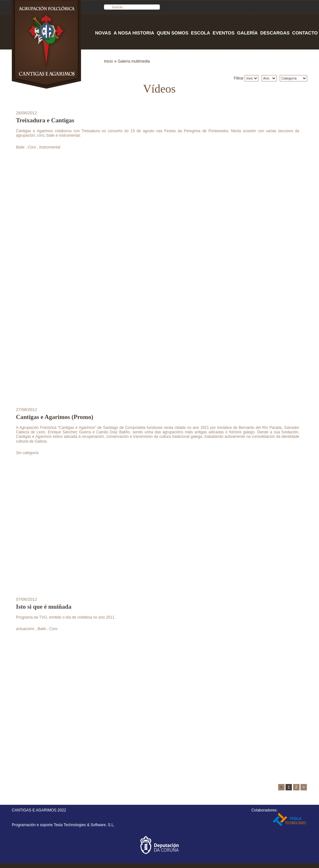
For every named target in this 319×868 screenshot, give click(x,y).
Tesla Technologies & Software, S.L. (84, 825)
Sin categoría (27, 453)
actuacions (25, 629)
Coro (32, 147)
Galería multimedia (134, 61)
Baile (20, 147)
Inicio (108, 61)
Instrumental (50, 147)
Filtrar (239, 78)
